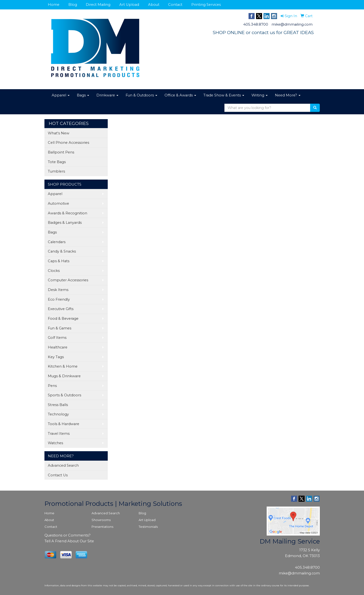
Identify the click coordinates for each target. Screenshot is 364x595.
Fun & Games (60, 328)
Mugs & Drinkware (64, 376)
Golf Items (57, 338)
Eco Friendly (59, 299)
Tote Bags (57, 162)
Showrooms (101, 520)
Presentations (102, 527)
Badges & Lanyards (65, 223)
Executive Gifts (61, 309)
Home (54, 5)
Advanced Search (63, 465)
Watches (55, 443)
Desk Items (58, 290)
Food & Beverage (63, 319)
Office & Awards (180, 95)
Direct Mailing (98, 5)
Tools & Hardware (64, 424)
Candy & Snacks (62, 251)
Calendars (57, 242)
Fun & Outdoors (141, 95)
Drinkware (107, 95)
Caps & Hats (59, 261)
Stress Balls (58, 405)
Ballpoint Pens (61, 152)
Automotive (58, 203)
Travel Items (59, 434)
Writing (260, 95)
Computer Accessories (68, 280)
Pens (52, 386)
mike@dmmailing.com (292, 24)
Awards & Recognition (68, 213)
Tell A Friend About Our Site (69, 541)
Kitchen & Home (63, 366)
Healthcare (58, 347)
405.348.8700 (256, 24)
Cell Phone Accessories (68, 143)
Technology (58, 414)
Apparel (61, 95)
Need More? (288, 95)
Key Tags (56, 357)
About (154, 5)
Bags (83, 95)
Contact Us (58, 475)
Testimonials (148, 527)
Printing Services (206, 5)
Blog (73, 5)
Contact (175, 5)
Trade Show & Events (224, 95)
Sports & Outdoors (64, 395)
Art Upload (129, 5)
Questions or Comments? (68, 535)
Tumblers (56, 171)
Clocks (54, 271)
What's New (59, 133)
